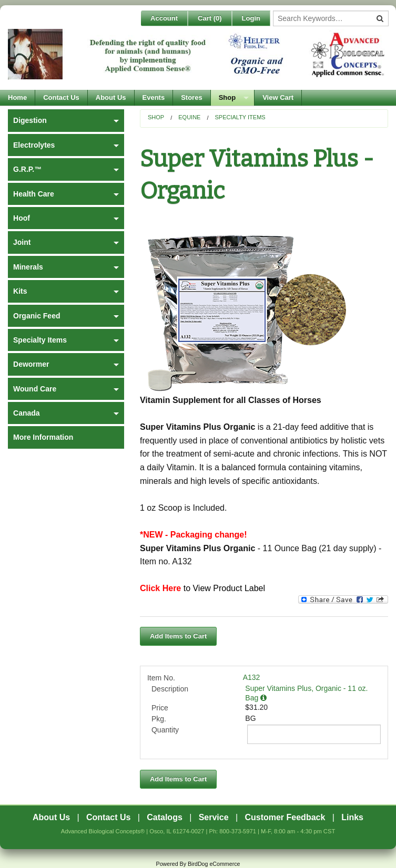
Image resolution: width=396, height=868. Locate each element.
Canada (27, 413)
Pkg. (159, 719)
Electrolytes (34, 145)
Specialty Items (240, 117)
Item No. (161, 678)
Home (17, 97)
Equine (189, 117)
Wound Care (35, 389)
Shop (227, 97)
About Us (111, 97)
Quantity (165, 730)
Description (170, 689)
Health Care (34, 194)
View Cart (278, 97)
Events (154, 97)
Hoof (22, 218)
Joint (22, 242)
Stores (191, 97)
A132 (252, 677)
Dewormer (31, 364)
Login (251, 18)
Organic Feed (37, 316)
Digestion (30, 120)
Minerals (28, 267)
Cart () (210, 18)
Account (164, 18)
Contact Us (61, 97)
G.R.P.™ (27, 169)
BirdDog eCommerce (214, 864)
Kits (20, 291)
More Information (43, 437)
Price (160, 708)
